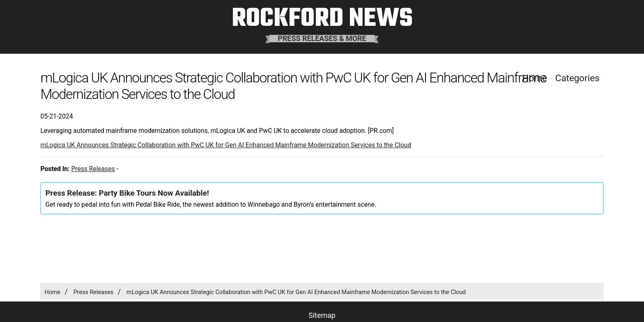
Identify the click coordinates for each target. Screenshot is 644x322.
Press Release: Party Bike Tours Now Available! (127, 193)
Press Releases (93, 169)
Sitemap (322, 315)
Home (52, 292)
